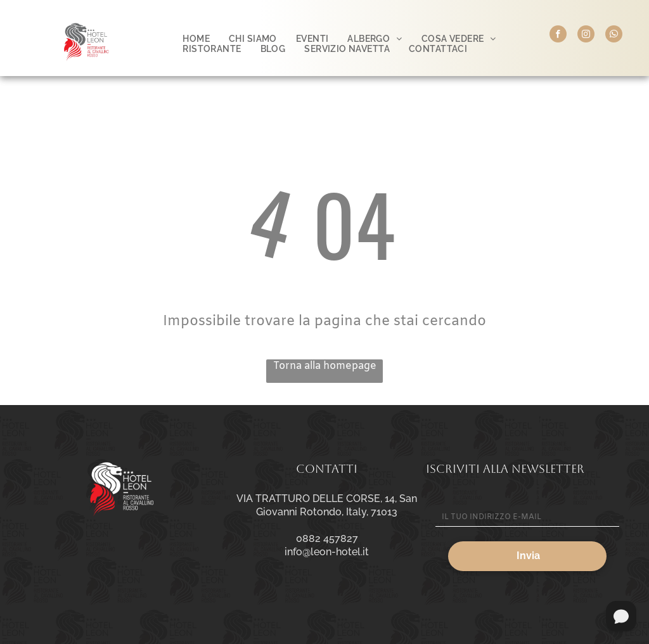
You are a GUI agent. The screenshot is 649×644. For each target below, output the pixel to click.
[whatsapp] (614, 35)
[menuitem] (196, 39)
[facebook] (558, 35)
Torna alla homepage (325, 366)
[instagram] (586, 35)
